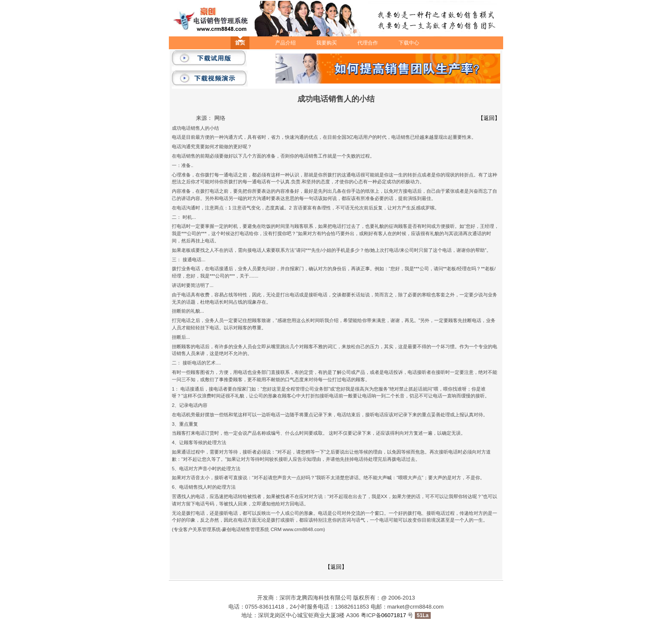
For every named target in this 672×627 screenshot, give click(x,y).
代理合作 (368, 43)
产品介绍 (285, 43)
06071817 (394, 615)
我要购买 (327, 43)
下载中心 (409, 43)
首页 (240, 43)
